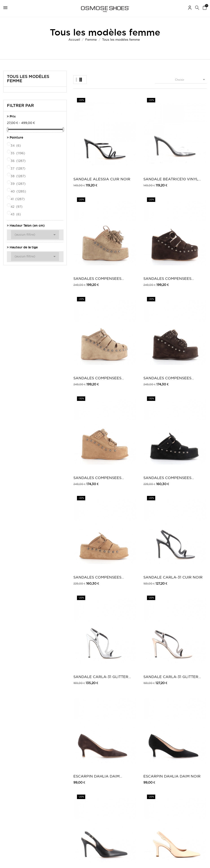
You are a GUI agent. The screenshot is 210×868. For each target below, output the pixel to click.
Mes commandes (14, 735)
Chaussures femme (177, 735)
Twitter (120, 778)
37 (18, 168)
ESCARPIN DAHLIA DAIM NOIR (121, 310)
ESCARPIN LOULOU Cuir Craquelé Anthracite (85, 482)
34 (16, 146)
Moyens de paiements (74, 749)
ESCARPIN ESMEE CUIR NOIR (190, 367)
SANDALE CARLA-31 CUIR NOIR (118, 252)
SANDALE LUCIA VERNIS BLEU (122, 540)
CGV (62, 744)
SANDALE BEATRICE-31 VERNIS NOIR (86, 425)
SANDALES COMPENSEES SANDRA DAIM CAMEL (157, 195)
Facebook (122, 774)
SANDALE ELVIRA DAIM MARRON (121, 655)
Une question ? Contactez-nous (185, 774)
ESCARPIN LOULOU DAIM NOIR (157, 482)
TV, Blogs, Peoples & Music (133, 757)
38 (18, 176)
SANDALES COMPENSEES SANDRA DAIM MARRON (122, 195)
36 (18, 161)
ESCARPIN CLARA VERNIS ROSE (121, 425)
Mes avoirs (10, 744)
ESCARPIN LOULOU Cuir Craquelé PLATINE (190, 425)
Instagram (122, 783)
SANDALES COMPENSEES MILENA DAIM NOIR (191, 195)
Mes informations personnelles (23, 749)
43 (16, 214)
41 (18, 199)
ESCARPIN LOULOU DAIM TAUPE (122, 482)
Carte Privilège (125, 748)
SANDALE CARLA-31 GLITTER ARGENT (153, 252)
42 (17, 207)
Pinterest (121, 787)
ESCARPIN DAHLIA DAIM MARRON (86, 310)
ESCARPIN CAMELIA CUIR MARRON (122, 367)
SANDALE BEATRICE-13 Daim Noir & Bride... (120, 597)
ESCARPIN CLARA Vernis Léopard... (156, 425)
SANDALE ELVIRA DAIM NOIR (156, 655)
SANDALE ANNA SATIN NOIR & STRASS (85, 597)
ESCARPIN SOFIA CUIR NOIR (154, 310)
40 (19, 191)
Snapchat (121, 792)
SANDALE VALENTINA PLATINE (189, 655)
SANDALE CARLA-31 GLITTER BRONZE (188, 252)
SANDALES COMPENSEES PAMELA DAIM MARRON (192, 137)
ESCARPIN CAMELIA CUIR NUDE (192, 310)
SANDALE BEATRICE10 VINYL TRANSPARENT (122, 137)
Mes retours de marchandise (22, 740)
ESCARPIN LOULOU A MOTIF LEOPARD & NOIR (189, 482)
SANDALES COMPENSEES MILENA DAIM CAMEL (86, 252)
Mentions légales (70, 740)
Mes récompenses (15, 758)
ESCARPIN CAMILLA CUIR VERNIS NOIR (87, 655)
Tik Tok (120, 796)
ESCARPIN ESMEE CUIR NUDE (155, 367)
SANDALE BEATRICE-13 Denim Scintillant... (155, 597)
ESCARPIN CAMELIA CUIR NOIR (87, 367)
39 (18, 184)
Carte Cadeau (124, 743)
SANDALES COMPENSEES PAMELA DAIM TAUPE (87, 195)
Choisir (191, 80)
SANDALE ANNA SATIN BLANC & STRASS (190, 540)
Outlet (168, 740)
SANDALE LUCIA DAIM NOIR (85, 540)
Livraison (65, 735)
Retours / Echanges (72, 753)
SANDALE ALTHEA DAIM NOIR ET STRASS (156, 540)
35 (18, 153)
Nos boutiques (125, 752)
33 (195, 685)
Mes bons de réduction (19, 753)
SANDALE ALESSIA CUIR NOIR (87, 137)
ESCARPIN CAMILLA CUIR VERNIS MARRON (192, 597)
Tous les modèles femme (28, 79)
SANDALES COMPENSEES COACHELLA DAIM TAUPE (156, 137)
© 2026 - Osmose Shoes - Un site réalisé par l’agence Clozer (105, 861)
